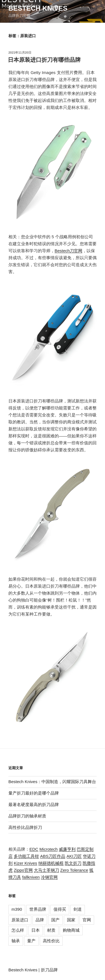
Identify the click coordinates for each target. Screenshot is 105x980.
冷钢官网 (49, 877)
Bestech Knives (38, 8)
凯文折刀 (73, 863)
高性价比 (51, 941)
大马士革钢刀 (46, 870)
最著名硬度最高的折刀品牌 (34, 804)
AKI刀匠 (74, 856)
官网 (87, 920)
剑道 (78, 909)
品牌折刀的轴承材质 (27, 816)
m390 (17, 909)
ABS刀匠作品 (53, 856)
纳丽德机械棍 (51, 863)
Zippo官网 (23, 870)
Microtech (49, 849)
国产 (55, 920)
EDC (34, 849)
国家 (71, 920)
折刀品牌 (49, 970)
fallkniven (31, 877)
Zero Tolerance (74, 870)
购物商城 (71, 930)
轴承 (16, 941)
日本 (36, 930)
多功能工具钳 (26, 856)
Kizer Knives (25, 863)
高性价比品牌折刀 (25, 827)
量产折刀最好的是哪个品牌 (34, 793)
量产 (31, 941)
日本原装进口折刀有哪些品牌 (44, 60)
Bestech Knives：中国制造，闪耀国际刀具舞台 (52, 782)
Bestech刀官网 (68, 251)
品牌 (40, 920)
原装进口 (20, 920)
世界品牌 (38, 909)
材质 (51, 930)
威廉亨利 (67, 849)
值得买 (60, 909)
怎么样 (18, 930)
